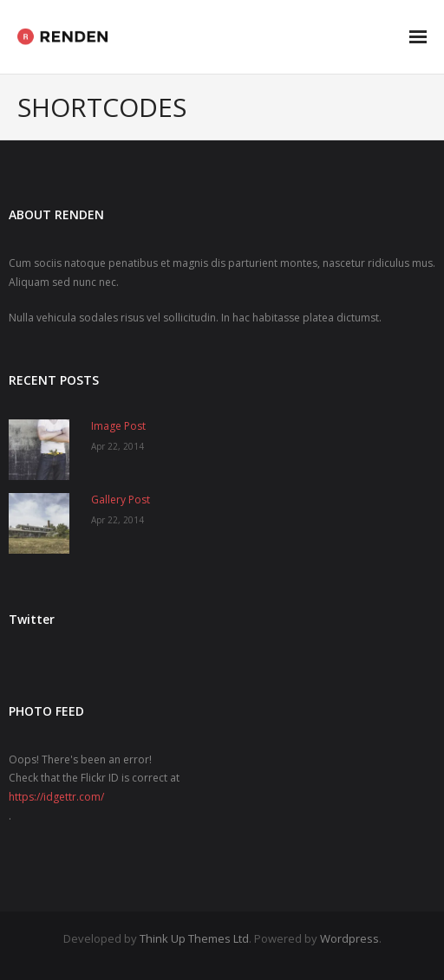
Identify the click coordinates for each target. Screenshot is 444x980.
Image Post (118, 426)
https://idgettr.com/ (56, 797)
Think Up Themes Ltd (194, 938)
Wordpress (349, 938)
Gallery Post (121, 500)
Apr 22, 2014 (118, 446)
